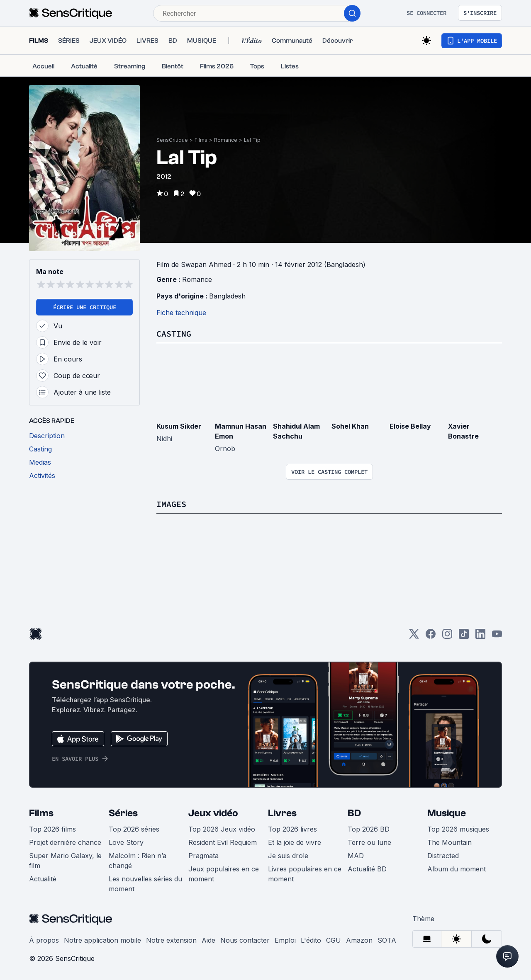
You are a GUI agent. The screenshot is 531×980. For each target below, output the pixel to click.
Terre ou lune (369, 842)
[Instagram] (447, 637)
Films (201, 140)
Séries (123, 813)
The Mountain (449, 842)
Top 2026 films (52, 829)
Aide (208, 940)
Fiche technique (181, 313)
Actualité (43, 879)
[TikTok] (464, 637)
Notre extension (171, 940)
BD (354, 813)
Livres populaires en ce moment (305, 874)
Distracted (443, 856)
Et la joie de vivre (295, 842)
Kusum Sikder (179, 426)
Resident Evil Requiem (223, 842)
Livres (282, 813)
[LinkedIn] (480, 637)
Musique (447, 813)
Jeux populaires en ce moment (224, 874)
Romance (226, 140)
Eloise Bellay (410, 426)
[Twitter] (414, 637)
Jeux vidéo (213, 813)
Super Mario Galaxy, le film (65, 861)
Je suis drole (288, 856)
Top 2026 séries (134, 829)
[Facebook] (431, 637)
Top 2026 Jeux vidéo (222, 829)
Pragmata (203, 856)
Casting (174, 334)
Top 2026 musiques (458, 829)
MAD (356, 856)
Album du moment (457, 869)
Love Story (126, 842)
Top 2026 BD (369, 829)
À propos (44, 940)
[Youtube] (497, 637)
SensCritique (172, 140)
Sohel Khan (350, 426)
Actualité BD (367, 869)
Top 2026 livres (292, 829)
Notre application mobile (102, 940)
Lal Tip (252, 140)
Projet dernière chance (65, 842)
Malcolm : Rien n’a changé (138, 861)
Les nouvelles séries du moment (145, 884)
